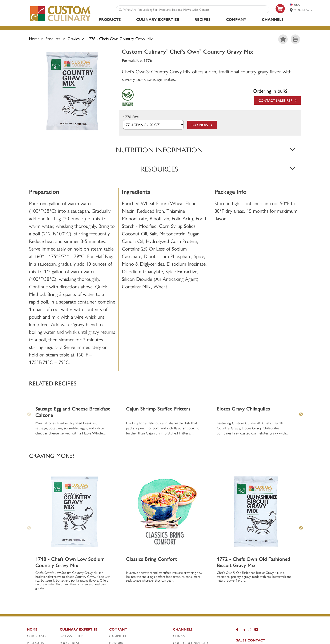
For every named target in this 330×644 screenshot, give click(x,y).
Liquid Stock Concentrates (133, 581)
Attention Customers (258, 578)
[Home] (43, 561)
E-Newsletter (71, 567)
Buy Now (202, 125)
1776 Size (131, 117)
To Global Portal (303, 10)
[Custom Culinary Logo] (61, 21)
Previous (29, 459)
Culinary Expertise (158, 19)
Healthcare (183, 581)
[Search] (120, 9)
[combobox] (195, 9)
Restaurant (183, 594)
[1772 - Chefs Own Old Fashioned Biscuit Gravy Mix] (256, 443)
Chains (179, 567)
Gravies (74, 38)
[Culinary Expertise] (83, 561)
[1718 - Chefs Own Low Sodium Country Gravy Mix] (74, 443)
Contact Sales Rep (277, 100)
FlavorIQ (117, 574)
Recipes (202, 19)
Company (236, 19)
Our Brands (37, 567)
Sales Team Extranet (257, 605)
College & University (191, 574)
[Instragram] (249, 561)
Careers (244, 585)
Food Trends (71, 574)
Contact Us (248, 591)
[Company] (141, 561)
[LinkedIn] (243, 561)
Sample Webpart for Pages (131, 594)
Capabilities (119, 567)
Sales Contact (251, 571)
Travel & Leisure (186, 601)
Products (110, 19)
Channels (273, 19)
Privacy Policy (250, 598)
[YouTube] (256, 561)
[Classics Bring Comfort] (165, 443)
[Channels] (197, 561)
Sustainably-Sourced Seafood (135, 601)
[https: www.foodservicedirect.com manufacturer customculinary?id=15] (280, 15)
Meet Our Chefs (73, 581)
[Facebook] (237, 561)
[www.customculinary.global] (291, 10)
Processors (183, 587)
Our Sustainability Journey (132, 587)
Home (34, 38)
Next (301, 459)
